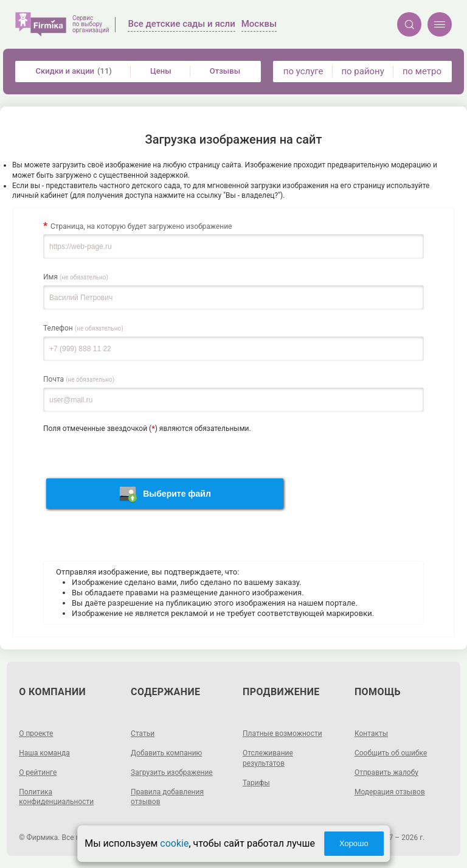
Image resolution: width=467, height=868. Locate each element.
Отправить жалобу (386, 772)
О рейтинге (38, 772)
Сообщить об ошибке (391, 753)
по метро (422, 71)
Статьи (143, 733)
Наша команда (44, 753)
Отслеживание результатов (268, 758)
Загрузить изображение (172, 772)
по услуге (303, 71)
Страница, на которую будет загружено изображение (141, 226)
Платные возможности (282, 733)
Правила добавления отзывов (167, 797)
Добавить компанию (166, 753)
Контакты (371, 733)
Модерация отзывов (390, 792)
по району (362, 71)
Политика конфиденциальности (56, 797)
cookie (174, 843)
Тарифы (256, 783)
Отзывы (225, 71)
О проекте (36, 733)
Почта (79, 379)
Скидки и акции (74, 71)
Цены (161, 71)
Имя (76, 277)
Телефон (83, 328)
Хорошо (354, 843)
